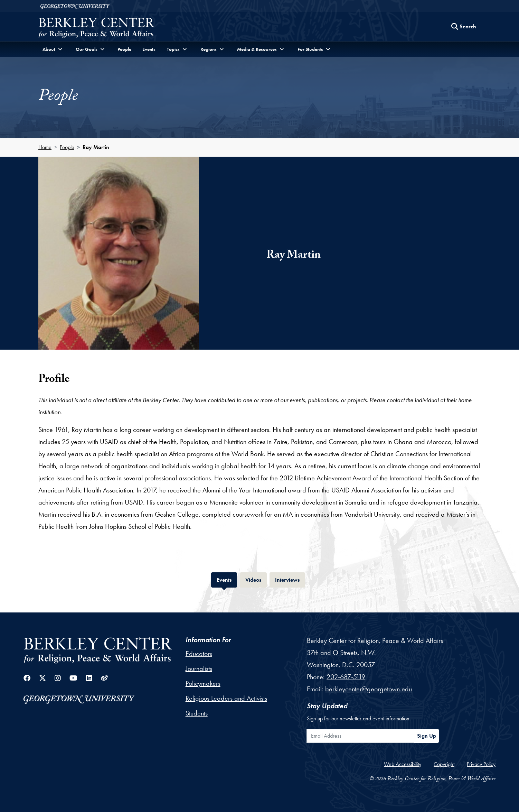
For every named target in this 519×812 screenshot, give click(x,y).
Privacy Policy (481, 764)
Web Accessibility (403, 764)
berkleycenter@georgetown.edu (369, 689)
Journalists (199, 668)
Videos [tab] (256, 579)
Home (45, 147)
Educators (199, 654)
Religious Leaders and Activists (226, 698)
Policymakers (203, 683)
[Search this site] (464, 27)
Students (197, 713)
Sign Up (427, 736)
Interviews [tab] (290, 579)
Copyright (444, 764)
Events (149, 49)
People (124, 49)
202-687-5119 (346, 677)
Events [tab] (227, 579)
